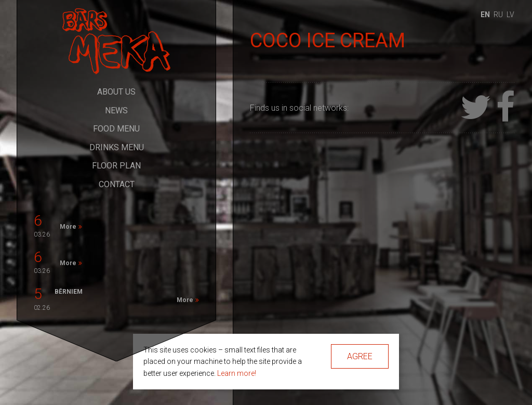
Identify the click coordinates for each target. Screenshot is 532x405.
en (485, 15)
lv (510, 15)
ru (498, 15)
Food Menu (116, 129)
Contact (117, 184)
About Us (116, 92)
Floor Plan (116, 166)
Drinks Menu (117, 147)
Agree (360, 356)
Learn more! (237, 373)
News (116, 110)
